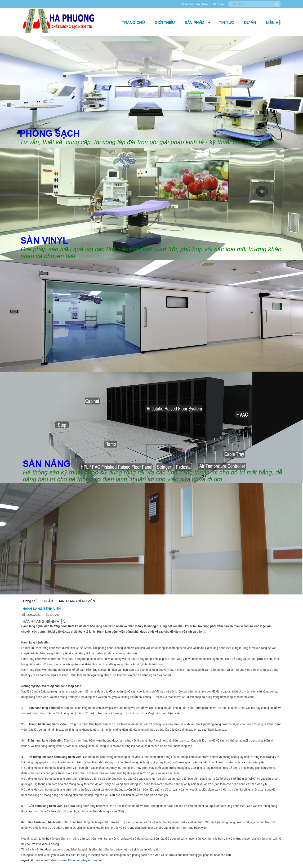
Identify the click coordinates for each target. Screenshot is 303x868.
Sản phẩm (195, 23)
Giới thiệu (165, 23)
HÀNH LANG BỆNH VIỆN (76, 601)
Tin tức (227, 23)
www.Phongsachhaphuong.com (82, 860)
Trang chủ (133, 23)
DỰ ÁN (250, 23)
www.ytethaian (46, 860)
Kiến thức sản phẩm (195, 4)
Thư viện (218, 4)
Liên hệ (273, 23)
